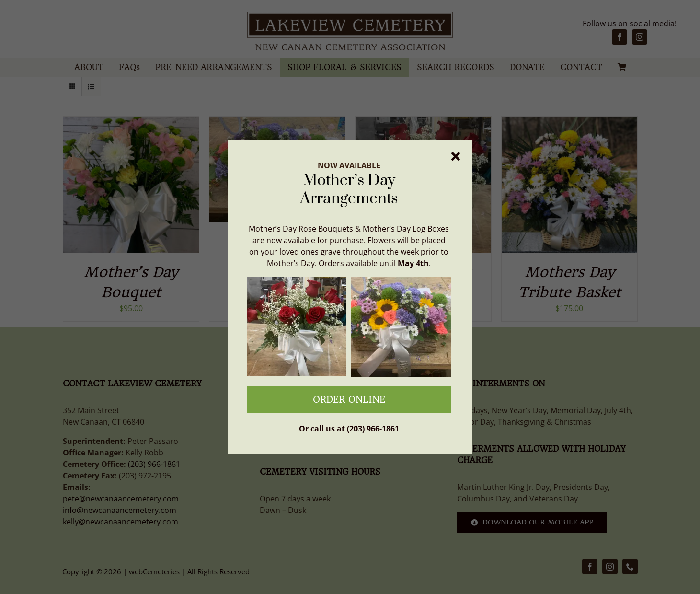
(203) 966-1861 (373, 429)
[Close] (456, 156)
